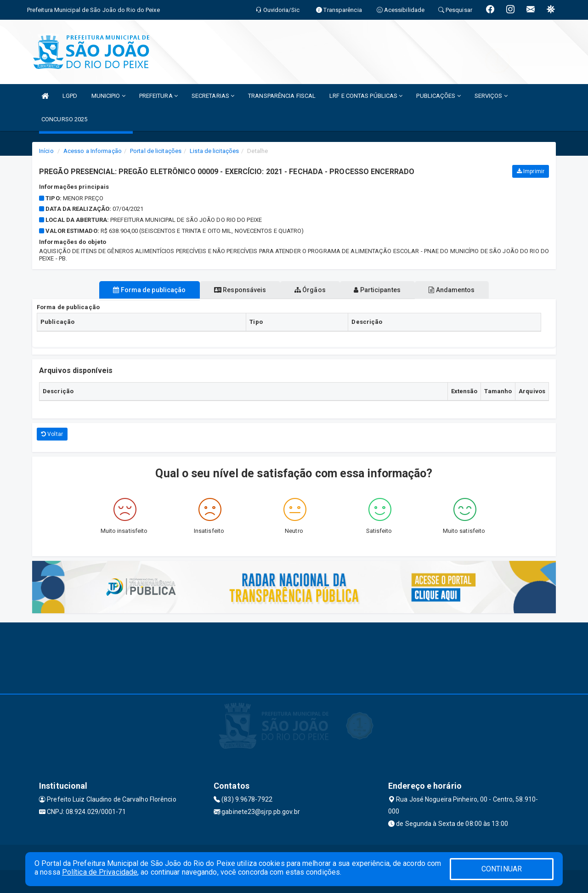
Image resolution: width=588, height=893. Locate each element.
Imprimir (531, 171)
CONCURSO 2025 (64, 119)
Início (46, 151)
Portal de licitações (156, 151)
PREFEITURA (158, 96)
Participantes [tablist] (388, 290)
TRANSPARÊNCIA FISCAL (282, 96)
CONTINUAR (502, 869)
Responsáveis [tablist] (230, 290)
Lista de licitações (214, 151)
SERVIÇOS (491, 96)
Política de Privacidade (100, 872)
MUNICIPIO (108, 96)
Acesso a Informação (93, 151)
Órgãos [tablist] (310, 290)
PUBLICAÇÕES (438, 96)
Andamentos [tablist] (472, 290)
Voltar (52, 434)
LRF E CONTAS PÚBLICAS (366, 96)
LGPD (70, 96)
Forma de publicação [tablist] (129, 290)
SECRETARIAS (213, 96)
